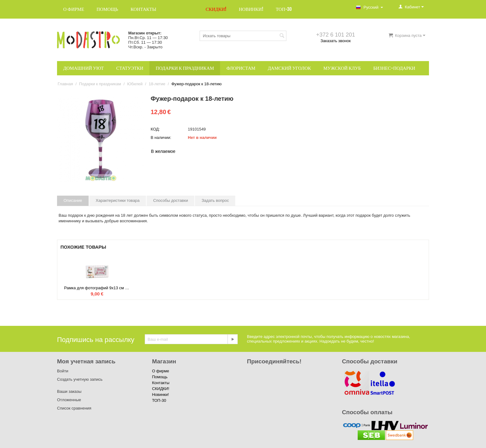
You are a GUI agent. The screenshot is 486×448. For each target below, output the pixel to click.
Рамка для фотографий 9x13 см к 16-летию (97, 288)
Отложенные (69, 400)
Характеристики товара (118, 200)
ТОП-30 (284, 9)
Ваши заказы (69, 391)
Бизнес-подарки (394, 68)
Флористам (241, 68)
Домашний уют (84, 68)
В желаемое (163, 151)
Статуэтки (130, 68)
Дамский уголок (289, 68)
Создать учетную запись (80, 379)
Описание (73, 200)
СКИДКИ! (216, 9)
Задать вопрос (215, 200)
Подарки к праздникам (185, 68)
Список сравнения (74, 408)
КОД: (155, 129)
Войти (63, 371)
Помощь (108, 9)
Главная (65, 84)
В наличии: (161, 138)
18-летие (157, 84)
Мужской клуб (342, 68)
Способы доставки (170, 200)
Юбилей (135, 84)
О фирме (74, 9)
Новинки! (251, 9)
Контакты (143, 9)
